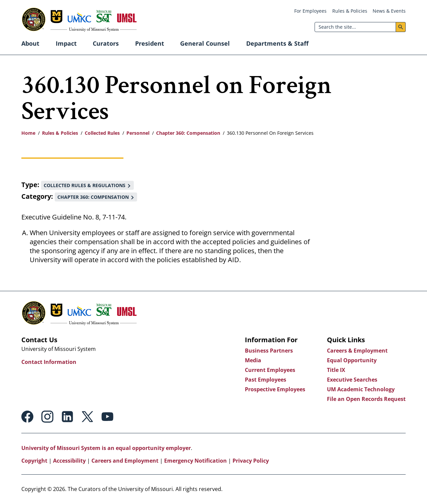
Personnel (138, 133)
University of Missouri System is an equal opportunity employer (106, 448)
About (30, 43)
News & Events (389, 11)
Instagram (47, 417)
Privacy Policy (251, 461)
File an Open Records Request (366, 399)
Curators (106, 43)
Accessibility (69, 461)
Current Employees (270, 370)
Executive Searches (352, 380)
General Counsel (205, 43)
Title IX (336, 370)
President (150, 43)
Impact (66, 43)
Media (253, 360)
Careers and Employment (125, 461)
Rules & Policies (350, 11)
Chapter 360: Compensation (188, 133)
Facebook (27, 417)
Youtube (107, 417)
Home (28, 133)
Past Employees (266, 380)
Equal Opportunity (352, 360)
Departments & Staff (277, 43)
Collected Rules (102, 133)
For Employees (310, 11)
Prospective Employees (275, 389)
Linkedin (67, 417)
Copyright (34, 461)
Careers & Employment (357, 351)
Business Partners (269, 351)
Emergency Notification (195, 461)
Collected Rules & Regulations (85, 185)
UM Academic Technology (361, 389)
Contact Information (49, 362)
